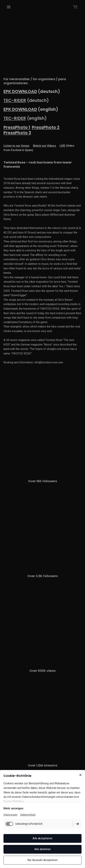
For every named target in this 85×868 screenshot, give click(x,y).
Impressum (10, 815)
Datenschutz (28, 815)
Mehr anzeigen (13, 808)
